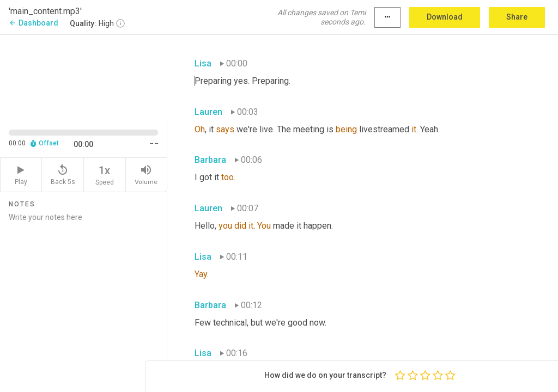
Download (445, 17)
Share (517, 17)
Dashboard (34, 23)
